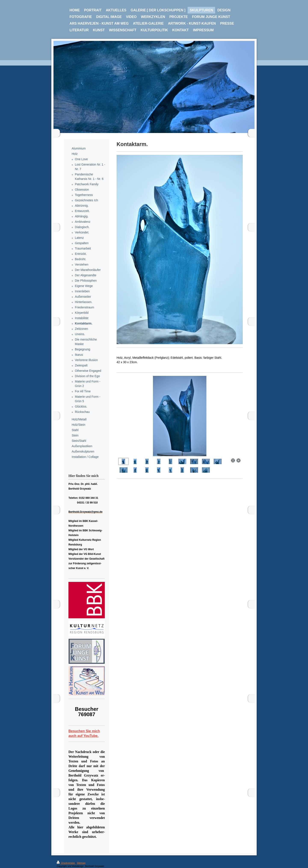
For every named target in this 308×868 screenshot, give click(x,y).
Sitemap (81, 863)
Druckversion (66, 863)
